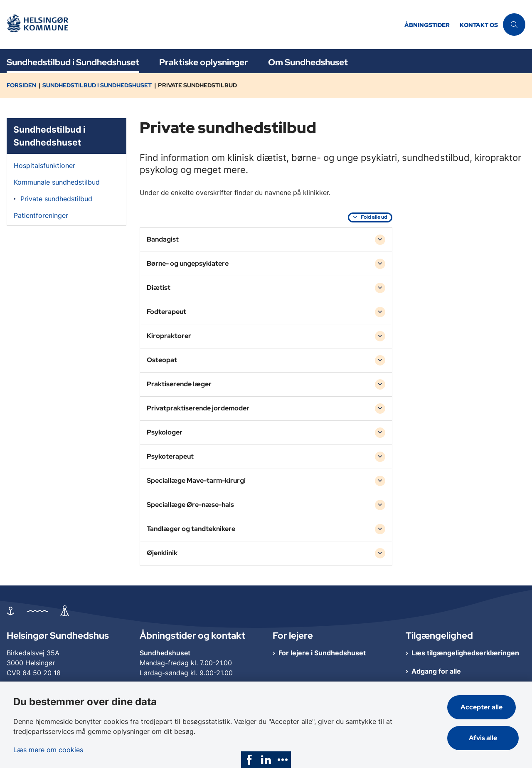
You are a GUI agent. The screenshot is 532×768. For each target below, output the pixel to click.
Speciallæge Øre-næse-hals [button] (190, 505)
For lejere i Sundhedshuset (322, 653)
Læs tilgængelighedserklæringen (465, 653)
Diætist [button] (159, 288)
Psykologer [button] (165, 432)
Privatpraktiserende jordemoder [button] (198, 408)
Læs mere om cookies (48, 748)
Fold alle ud (374, 217)
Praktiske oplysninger (204, 62)
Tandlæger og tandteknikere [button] (191, 529)
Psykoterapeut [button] (170, 456)
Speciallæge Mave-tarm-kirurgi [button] (196, 480)
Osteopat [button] (162, 360)
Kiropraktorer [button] (169, 336)
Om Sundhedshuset (308, 62)
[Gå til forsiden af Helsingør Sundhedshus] (200, 25)
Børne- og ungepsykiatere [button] (188, 263)
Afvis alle (485, 736)
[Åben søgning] (514, 25)
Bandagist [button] (163, 239)
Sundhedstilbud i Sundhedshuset (73, 62)
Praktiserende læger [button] (179, 384)
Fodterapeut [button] (166, 312)
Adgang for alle (436, 671)
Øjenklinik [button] (162, 553)
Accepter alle (484, 705)
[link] (249, 760)
